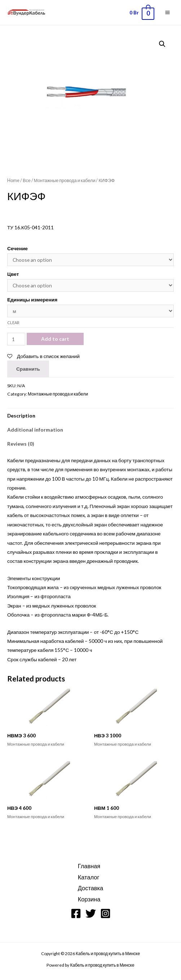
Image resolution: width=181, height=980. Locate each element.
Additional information (35, 430)
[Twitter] (91, 913)
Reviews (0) (21, 444)
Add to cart (55, 339)
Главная (89, 866)
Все (27, 180)
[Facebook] (76, 913)
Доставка (90, 888)
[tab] (90, 416)
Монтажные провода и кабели (65, 180)
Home (13, 180)
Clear (13, 323)
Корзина (89, 899)
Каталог (89, 877)
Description (21, 416)
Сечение (17, 248)
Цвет (13, 274)
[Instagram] (105, 913)
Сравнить (28, 369)
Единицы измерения (32, 299)
